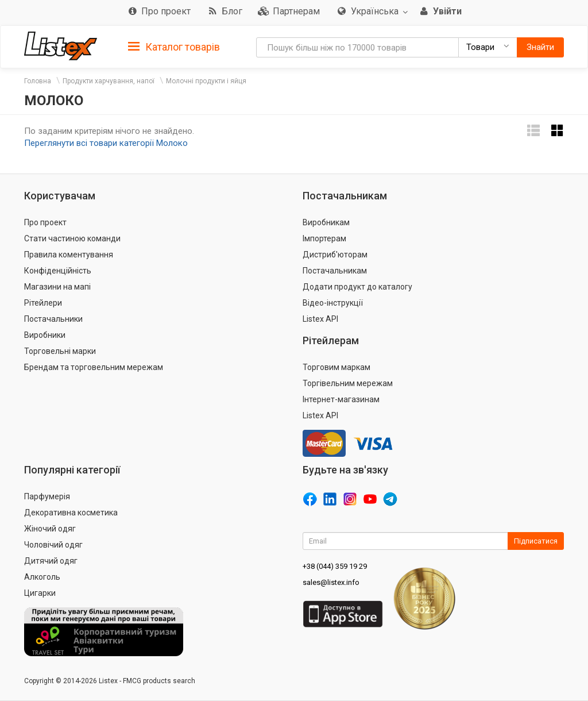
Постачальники (53, 319)
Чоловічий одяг (53, 545)
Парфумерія (47, 496)
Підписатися (536, 541)
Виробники (45, 335)
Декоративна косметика (71, 513)
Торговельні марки (60, 351)
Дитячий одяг (51, 561)
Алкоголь (42, 577)
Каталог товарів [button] (174, 47)
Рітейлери (43, 303)
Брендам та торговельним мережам (94, 367)
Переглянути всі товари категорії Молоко (106, 143)
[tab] (174, 46)
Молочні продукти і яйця (206, 81)
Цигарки (40, 593)
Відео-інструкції (333, 303)
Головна (38, 81)
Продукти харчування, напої (109, 81)
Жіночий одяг (50, 529)
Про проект (45, 222)
